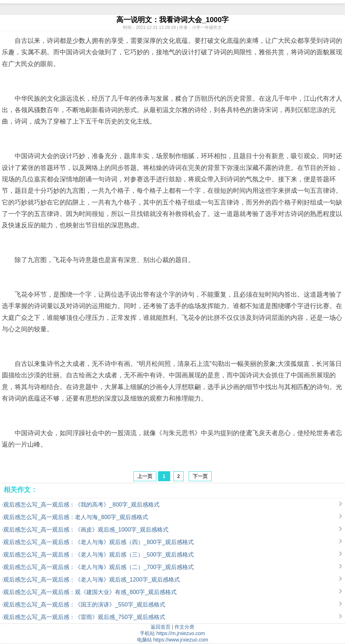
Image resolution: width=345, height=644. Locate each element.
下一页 (200, 476)
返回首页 (161, 627)
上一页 (145, 476)
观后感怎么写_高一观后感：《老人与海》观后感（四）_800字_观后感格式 (98, 542)
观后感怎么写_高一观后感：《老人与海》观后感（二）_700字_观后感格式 (98, 567)
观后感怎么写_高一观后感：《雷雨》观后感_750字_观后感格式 (84, 617)
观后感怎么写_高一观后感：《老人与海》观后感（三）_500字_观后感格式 (98, 555)
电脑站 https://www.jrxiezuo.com (173, 640)
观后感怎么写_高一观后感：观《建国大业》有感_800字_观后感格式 (90, 592)
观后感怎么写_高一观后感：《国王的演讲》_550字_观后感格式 (84, 605)
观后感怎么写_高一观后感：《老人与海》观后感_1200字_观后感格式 (91, 580)
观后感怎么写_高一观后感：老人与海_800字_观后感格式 (75, 517)
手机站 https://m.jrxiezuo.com (172, 633)
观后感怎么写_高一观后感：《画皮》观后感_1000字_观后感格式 (86, 530)
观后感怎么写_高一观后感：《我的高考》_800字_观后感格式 (81, 505)
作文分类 (184, 627)
